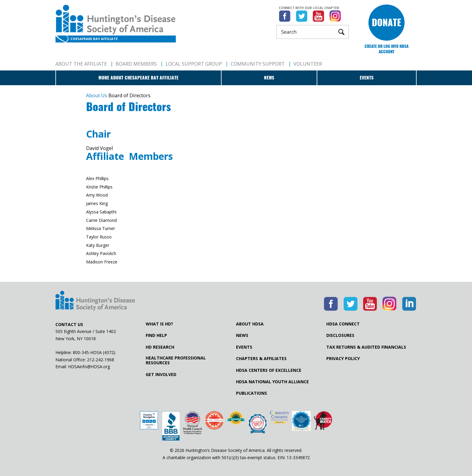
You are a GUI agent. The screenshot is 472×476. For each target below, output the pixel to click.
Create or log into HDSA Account (387, 49)
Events (367, 78)
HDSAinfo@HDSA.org (89, 367)
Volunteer (308, 64)
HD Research (160, 347)
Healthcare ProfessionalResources (176, 360)
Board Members (136, 64)
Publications (252, 393)
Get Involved (161, 375)
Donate (387, 22)
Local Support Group (194, 64)
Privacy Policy (343, 359)
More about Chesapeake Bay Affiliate (138, 78)
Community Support (258, 64)
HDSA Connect (343, 324)
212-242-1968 (101, 360)
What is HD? (159, 324)
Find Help (156, 335)
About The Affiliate (81, 64)
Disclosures (340, 335)
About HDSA (250, 324)
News (269, 78)
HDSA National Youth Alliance (272, 382)
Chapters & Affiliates (261, 359)
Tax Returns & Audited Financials (366, 347)
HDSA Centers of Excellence (269, 370)
